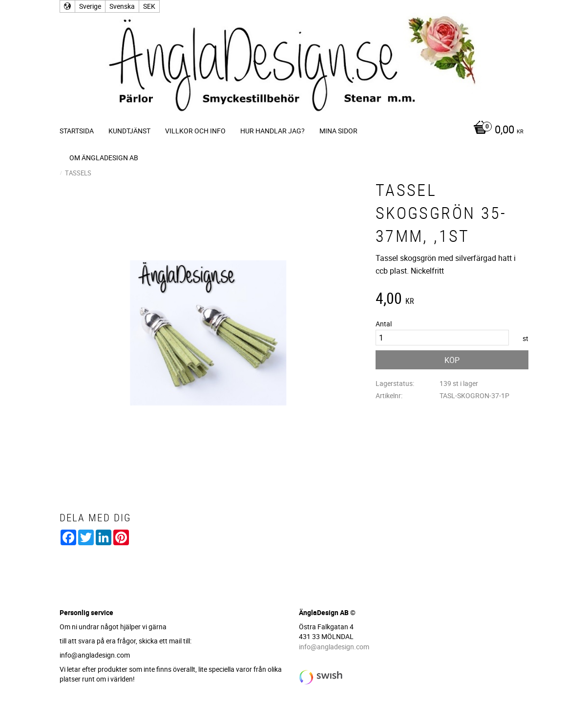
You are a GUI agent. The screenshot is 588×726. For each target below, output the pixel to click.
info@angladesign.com (334, 647)
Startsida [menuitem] (77, 131)
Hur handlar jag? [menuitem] (273, 131)
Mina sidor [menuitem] (338, 131)
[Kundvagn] (496, 130)
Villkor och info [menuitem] (195, 131)
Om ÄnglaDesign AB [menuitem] (104, 158)
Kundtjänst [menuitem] (129, 131)
